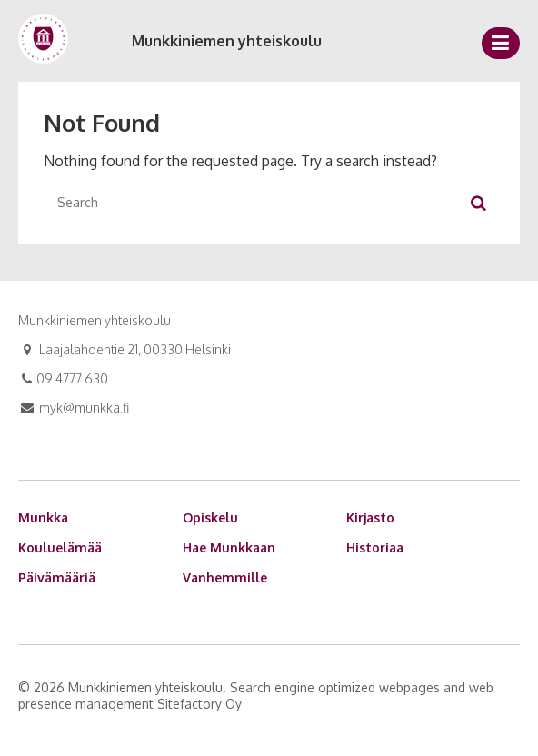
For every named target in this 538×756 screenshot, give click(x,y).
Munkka (43, 517)
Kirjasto (370, 517)
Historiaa (375, 547)
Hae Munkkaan (229, 547)
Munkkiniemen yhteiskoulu (227, 41)
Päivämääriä (57, 577)
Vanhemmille (225, 577)
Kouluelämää (60, 547)
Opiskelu (210, 517)
